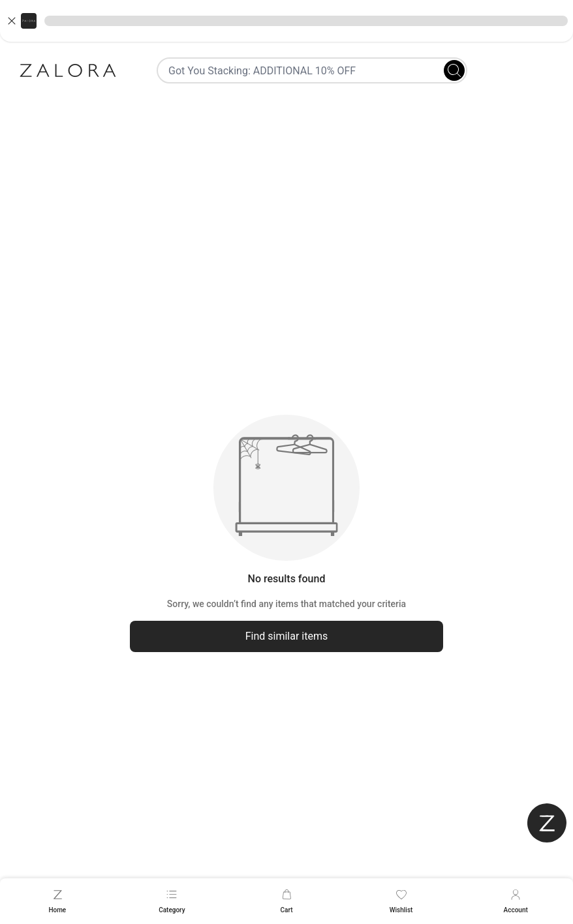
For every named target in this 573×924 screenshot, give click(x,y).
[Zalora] (68, 70)
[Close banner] (12, 21)
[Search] (454, 70)
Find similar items (287, 636)
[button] (286, 21)
